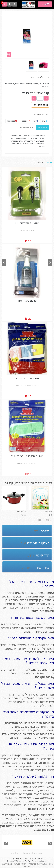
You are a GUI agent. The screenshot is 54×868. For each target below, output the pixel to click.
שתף (36, 121)
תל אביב (13, 864)
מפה (13, 853)
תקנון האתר (37, 853)
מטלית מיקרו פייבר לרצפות (27, 456)
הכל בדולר (29, 859)
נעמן (46, 801)
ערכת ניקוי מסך (27, 301)
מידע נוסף (42, 127)
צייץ (45, 121)
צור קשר (19, 853)
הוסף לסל (41, 105)
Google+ (25, 121)
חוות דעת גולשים (26, 127)
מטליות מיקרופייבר (27, 378)
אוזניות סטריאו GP (27, 223)
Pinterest (12, 121)
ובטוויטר (27, 867)
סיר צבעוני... (21, 511)
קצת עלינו (28, 853)
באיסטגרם (6, 864)
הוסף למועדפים (40, 114)
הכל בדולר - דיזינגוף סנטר (26, 864)
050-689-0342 (18, 859)
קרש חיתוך (48, 511)
